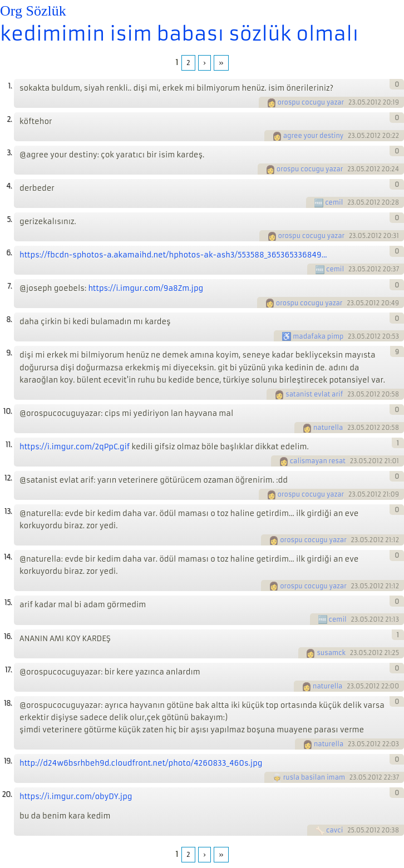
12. (8, 478)
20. (7, 794)
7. (9, 286)
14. (8, 557)
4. (9, 186)
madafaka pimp (318, 336)
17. (8, 670)
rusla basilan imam (314, 777)
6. (9, 253)
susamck (331, 653)
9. (9, 353)
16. (8, 636)
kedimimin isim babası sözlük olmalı (179, 34)
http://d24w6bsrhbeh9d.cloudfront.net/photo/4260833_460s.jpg (141, 763)
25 (351, 830)
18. (8, 703)
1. (10, 86)
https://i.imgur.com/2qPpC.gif (75, 447)
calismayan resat (318, 461)
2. (9, 119)
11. (9, 445)
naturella (328, 428)
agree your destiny (314, 136)
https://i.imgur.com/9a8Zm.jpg (146, 288)
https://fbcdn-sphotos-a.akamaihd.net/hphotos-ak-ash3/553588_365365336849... (173, 255)
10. (8, 411)
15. (8, 602)
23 (352, 102)
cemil (334, 202)
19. (8, 761)
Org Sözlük (33, 11)
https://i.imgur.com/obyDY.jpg (76, 797)
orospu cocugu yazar (311, 102)
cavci (334, 830)
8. (9, 319)
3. (9, 153)
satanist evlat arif (314, 394)
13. (8, 511)
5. (9, 219)
